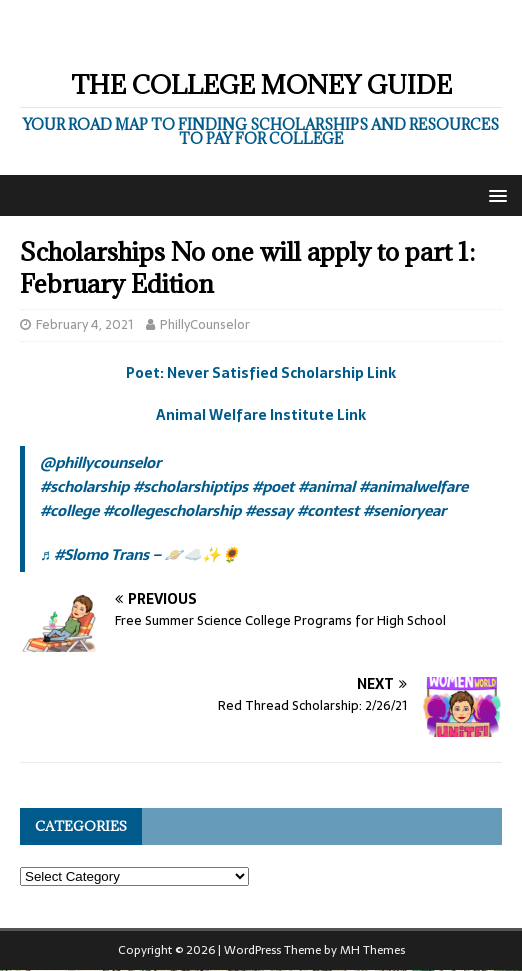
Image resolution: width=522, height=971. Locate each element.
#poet (273, 486)
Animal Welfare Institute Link (261, 415)
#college (69, 510)
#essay (269, 510)
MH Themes (372, 950)
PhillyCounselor (205, 324)
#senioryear (404, 510)
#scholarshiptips (190, 486)
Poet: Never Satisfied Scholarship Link (261, 373)
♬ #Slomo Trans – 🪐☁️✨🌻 (140, 554)
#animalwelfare (413, 486)
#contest (328, 510)
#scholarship (84, 486)
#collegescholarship (172, 510)
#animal (326, 486)
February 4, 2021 (84, 324)
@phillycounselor (100, 462)
